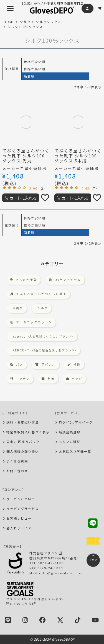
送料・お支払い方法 (23, 422)
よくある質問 (17, 461)
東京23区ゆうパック (23, 442)
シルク (25, 22)
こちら (29, 604)
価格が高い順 (35, 69)
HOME (9, 22)
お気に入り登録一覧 (75, 451)
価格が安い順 (35, 62)
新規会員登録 (70, 432)
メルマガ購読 (70, 442)
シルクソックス (49, 22)
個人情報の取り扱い (23, 451)
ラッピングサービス (23, 509)
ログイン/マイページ (76, 422)
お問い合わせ (17, 471)
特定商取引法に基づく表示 (28, 432)
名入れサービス (19, 528)
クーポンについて (21, 499)
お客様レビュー (19, 518)
